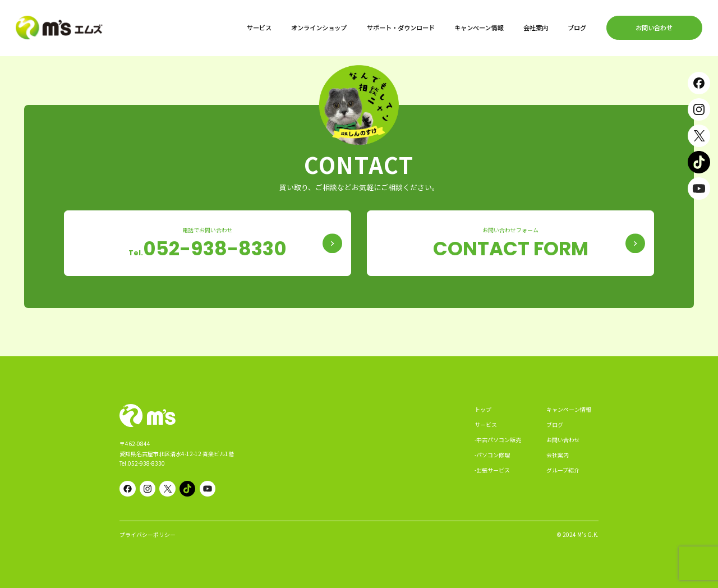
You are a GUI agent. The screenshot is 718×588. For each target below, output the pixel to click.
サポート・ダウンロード (401, 27)
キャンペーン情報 (479, 27)
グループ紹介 (563, 470)
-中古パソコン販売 (498, 440)
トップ (483, 409)
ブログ (577, 27)
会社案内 (536, 27)
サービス (259, 27)
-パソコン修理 (492, 455)
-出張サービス (492, 470)
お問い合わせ (654, 27)
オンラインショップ (319, 27)
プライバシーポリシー (148, 534)
